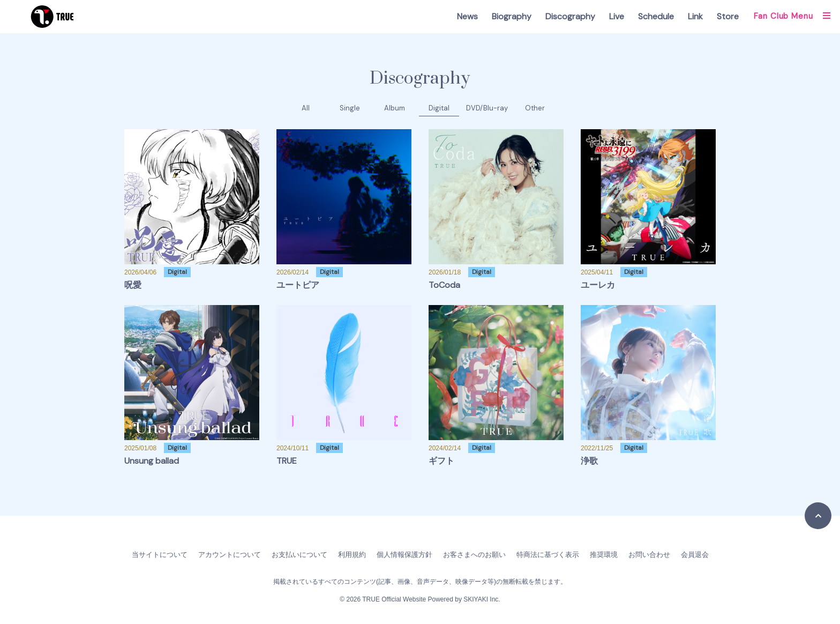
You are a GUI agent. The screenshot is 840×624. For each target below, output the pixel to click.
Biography (512, 16)
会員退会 (695, 555)
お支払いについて (299, 555)
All (306, 108)
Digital (439, 108)
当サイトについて (160, 555)
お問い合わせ (649, 555)
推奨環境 (604, 555)
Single (350, 108)
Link (695, 16)
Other (535, 108)
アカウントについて (230, 555)
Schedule (656, 16)
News (467, 16)
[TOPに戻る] (818, 516)
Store (728, 16)
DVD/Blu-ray (487, 108)
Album (395, 108)
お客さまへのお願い (474, 555)
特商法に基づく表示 (548, 555)
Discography (570, 16)
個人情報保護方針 (404, 555)
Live (617, 16)
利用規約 (352, 555)
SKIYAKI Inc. (482, 599)
